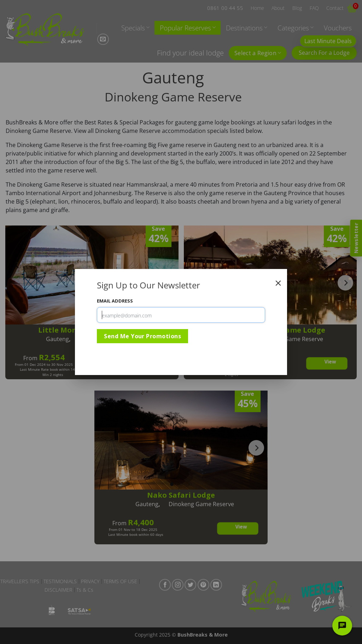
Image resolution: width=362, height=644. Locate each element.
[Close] (278, 283)
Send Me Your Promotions (142, 336)
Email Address (115, 301)
